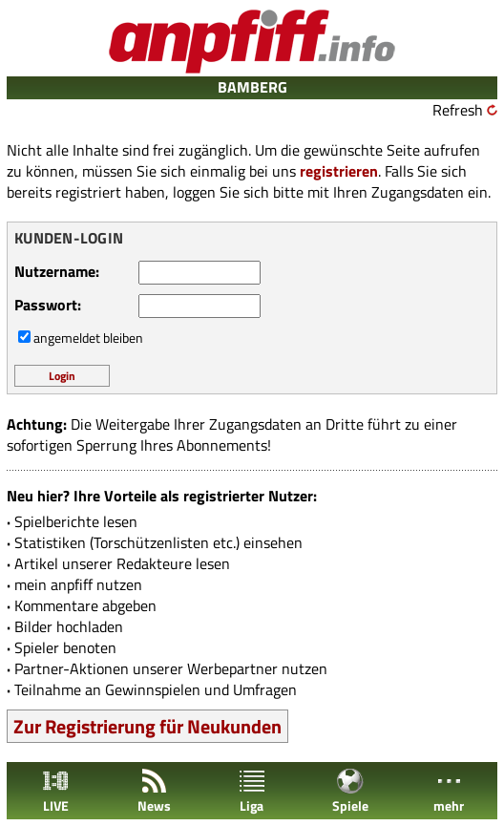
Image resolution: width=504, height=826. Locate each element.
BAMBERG (252, 87)
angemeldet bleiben (88, 338)
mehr (449, 791)
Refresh (458, 110)
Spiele (350, 791)
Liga (252, 791)
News (154, 791)
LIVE (55, 791)
